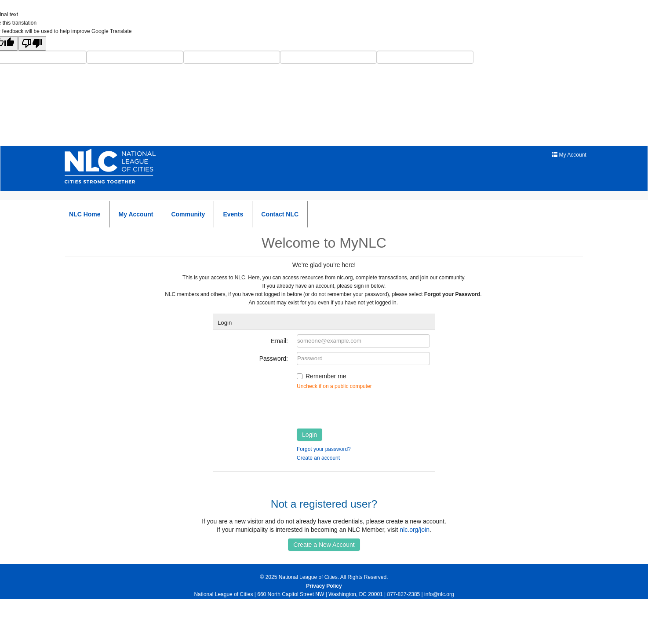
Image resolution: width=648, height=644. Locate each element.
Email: (279, 341)
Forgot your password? (324, 449)
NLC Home (85, 214)
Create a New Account (324, 545)
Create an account (318, 458)
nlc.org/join (415, 530)
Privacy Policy (324, 586)
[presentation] (364, 407)
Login (309, 435)
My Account (136, 214)
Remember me (326, 376)
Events (233, 214)
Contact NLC (280, 214)
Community (188, 214)
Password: (274, 359)
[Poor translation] (32, 43)
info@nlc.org (439, 594)
